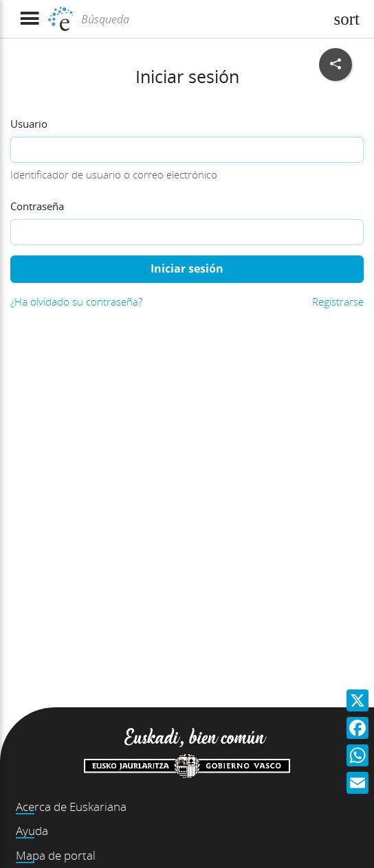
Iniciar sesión (187, 269)
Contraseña (37, 206)
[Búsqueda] (201, 19)
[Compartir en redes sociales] (335, 65)
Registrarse (338, 301)
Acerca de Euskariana (71, 807)
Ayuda (32, 831)
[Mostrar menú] (29, 19)
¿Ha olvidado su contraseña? (76, 301)
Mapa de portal (56, 855)
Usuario (29, 124)
